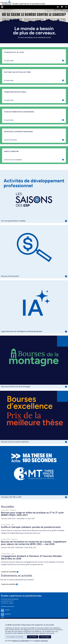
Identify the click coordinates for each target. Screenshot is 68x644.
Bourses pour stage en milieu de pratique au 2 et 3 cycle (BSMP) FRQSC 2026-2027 (32, 514)
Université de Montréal (6, 3)
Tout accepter (45, 637)
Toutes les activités (8, 584)
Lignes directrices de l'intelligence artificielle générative (22, 331)
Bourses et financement (10, 276)
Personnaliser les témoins (16, 637)
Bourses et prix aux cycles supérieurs (15, 442)
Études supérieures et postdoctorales (29, 4)
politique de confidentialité (20, 641)
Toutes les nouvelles (9, 572)
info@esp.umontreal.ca (8, 606)
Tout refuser (33, 637)
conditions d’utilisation (41, 641)
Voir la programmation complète (13, 221)
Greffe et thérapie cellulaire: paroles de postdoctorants (31, 527)
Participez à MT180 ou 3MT (11, 497)
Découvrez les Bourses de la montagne (16, 387)
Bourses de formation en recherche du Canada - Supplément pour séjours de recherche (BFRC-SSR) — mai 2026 (34, 543)
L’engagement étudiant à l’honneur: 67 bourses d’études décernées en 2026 (31, 557)
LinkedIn (7, 610)
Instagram (8, 614)
